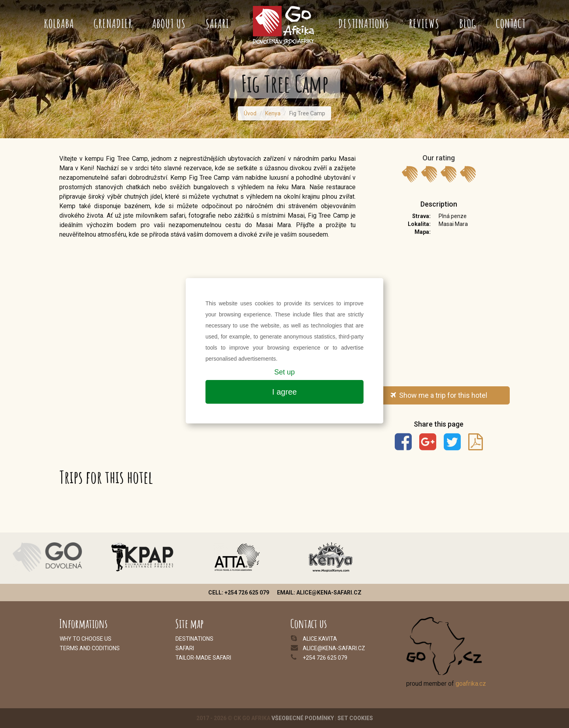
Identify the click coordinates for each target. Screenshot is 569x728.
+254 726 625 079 (325, 658)
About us (169, 24)
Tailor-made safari (203, 658)
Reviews (424, 24)
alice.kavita (320, 639)
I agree (284, 392)
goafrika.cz (471, 684)
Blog (468, 24)
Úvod (250, 113)
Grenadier (113, 24)
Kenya (273, 113)
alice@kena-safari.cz (334, 648)
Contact (511, 24)
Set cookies (355, 718)
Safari (217, 24)
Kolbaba (59, 24)
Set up (284, 372)
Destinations (364, 24)
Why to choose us (86, 639)
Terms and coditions (90, 648)
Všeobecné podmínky (303, 718)
